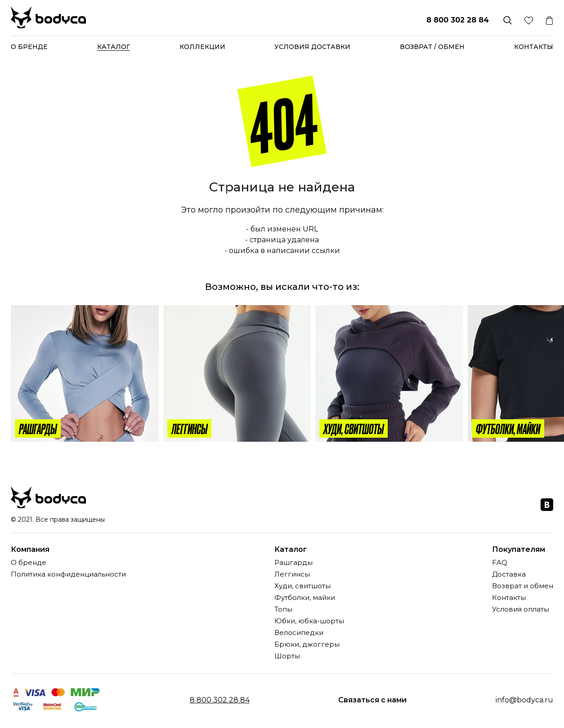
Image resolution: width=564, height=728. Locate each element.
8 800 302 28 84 (458, 20)
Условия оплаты (521, 610)
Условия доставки (312, 47)
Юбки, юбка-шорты (309, 621)
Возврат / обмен (432, 47)
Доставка (509, 575)
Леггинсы (292, 575)
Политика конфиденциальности (68, 575)
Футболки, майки (305, 598)
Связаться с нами (372, 700)
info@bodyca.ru (524, 700)
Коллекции (202, 47)
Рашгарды (293, 563)
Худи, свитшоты (302, 586)
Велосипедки (299, 633)
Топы (283, 610)
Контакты (534, 47)
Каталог (114, 47)
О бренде (29, 47)
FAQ (500, 563)
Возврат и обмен (523, 586)
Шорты (287, 656)
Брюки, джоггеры (307, 645)
